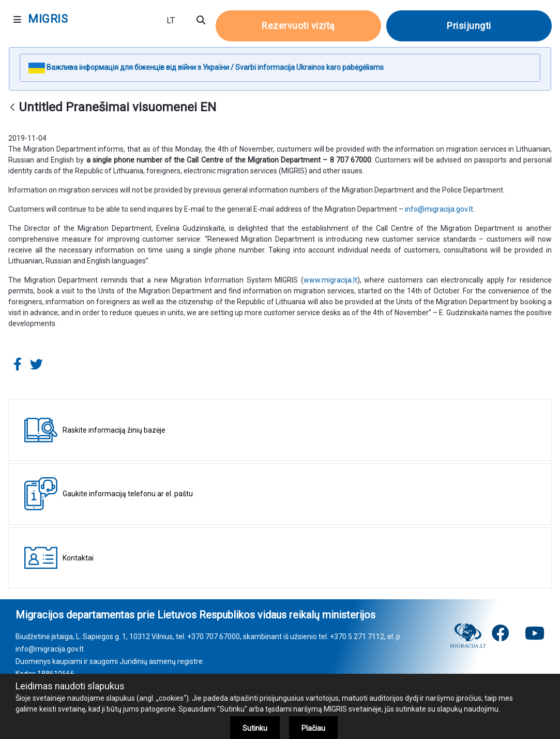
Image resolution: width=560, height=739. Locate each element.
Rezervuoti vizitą (298, 26)
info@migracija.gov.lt (439, 209)
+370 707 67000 (214, 637)
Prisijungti (469, 26)
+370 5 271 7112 (357, 637)
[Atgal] (12, 108)
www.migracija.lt (330, 280)
